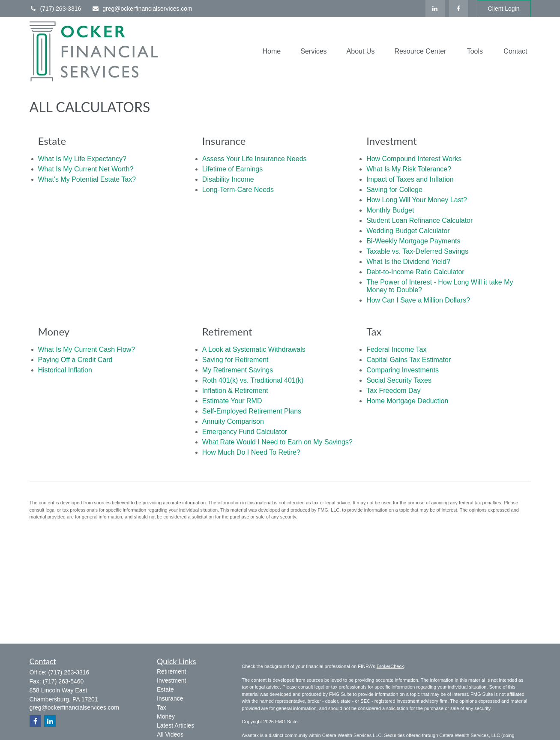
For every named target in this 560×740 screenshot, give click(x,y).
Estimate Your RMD (232, 401)
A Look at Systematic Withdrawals (254, 349)
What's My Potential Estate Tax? (87, 179)
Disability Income (228, 179)
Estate (165, 689)
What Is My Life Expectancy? (82, 159)
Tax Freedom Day (393, 391)
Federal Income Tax (396, 349)
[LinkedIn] (435, 9)
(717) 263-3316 (55, 9)
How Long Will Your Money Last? (417, 200)
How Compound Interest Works (414, 159)
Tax (162, 707)
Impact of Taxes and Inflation (410, 179)
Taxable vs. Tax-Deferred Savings (417, 251)
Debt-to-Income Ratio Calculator (415, 272)
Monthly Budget (390, 210)
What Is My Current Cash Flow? (87, 349)
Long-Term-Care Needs (238, 190)
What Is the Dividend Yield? (408, 262)
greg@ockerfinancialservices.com (142, 9)
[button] (272, 52)
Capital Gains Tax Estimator (409, 360)
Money (166, 716)
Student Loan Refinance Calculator (419, 220)
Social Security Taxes (399, 380)
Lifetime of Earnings (232, 169)
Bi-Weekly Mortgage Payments (413, 241)
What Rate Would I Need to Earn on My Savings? (277, 442)
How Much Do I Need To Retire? (251, 452)
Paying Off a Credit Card (75, 360)
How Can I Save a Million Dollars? (418, 300)
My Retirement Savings (238, 370)
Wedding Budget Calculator (408, 231)
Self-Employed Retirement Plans (252, 411)
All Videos (170, 734)
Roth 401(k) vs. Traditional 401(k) (253, 380)
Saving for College (394, 190)
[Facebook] (459, 9)
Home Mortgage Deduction (407, 401)
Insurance (170, 698)
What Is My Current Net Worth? (86, 169)
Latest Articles (175, 725)
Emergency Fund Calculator (245, 432)
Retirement (171, 671)
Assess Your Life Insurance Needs (255, 159)
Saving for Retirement (235, 360)
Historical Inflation (65, 370)
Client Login (504, 9)
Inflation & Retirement (235, 391)
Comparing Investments (403, 370)
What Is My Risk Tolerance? (409, 169)
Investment (171, 680)
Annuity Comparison (233, 421)
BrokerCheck (390, 666)
